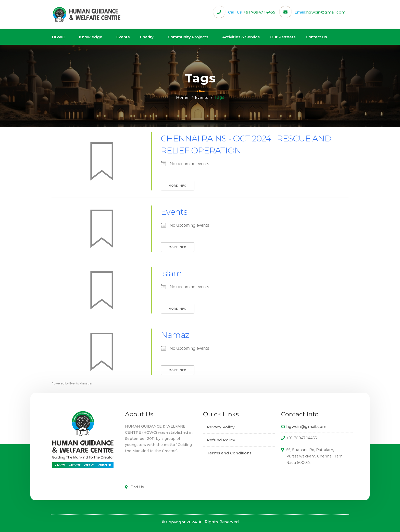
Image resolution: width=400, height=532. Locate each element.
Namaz (176, 334)
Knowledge (91, 37)
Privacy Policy (221, 427)
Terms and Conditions (229, 453)
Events (123, 37)
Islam (172, 273)
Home (182, 97)
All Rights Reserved (219, 522)
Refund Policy (221, 440)
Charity (147, 37)
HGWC (59, 37)
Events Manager (81, 383)
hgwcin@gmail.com (326, 12)
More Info (177, 186)
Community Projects (188, 37)
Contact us (316, 37)
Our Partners (283, 37)
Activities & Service (241, 37)
